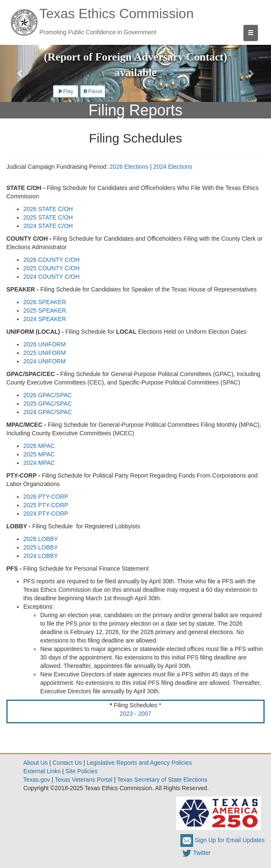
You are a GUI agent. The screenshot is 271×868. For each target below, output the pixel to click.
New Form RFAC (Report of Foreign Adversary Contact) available (136, 57)
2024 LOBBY (41, 556)
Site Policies (81, 771)
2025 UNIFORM (44, 353)
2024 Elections (173, 167)
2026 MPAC (39, 446)
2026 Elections (129, 167)
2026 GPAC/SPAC (48, 395)
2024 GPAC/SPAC (48, 412)
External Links (42, 771)
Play (65, 91)
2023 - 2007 (136, 714)
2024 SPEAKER (45, 319)
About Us (36, 763)
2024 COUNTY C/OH (51, 277)
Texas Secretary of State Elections (162, 780)
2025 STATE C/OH (48, 217)
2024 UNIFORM (44, 361)
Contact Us (67, 763)
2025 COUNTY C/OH (51, 268)
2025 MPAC (39, 454)
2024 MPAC (39, 463)
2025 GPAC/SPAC (48, 404)
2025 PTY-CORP (46, 505)
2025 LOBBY (41, 547)
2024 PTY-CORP (46, 514)
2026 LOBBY (41, 539)
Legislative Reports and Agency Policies (139, 763)
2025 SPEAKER (45, 310)
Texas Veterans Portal (83, 780)
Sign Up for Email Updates (223, 840)
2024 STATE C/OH (48, 226)
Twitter (195, 853)
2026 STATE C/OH (48, 209)
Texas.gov (37, 780)
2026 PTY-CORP (46, 497)
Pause (93, 91)
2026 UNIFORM (44, 344)
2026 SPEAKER (45, 302)
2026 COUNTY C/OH (51, 260)
